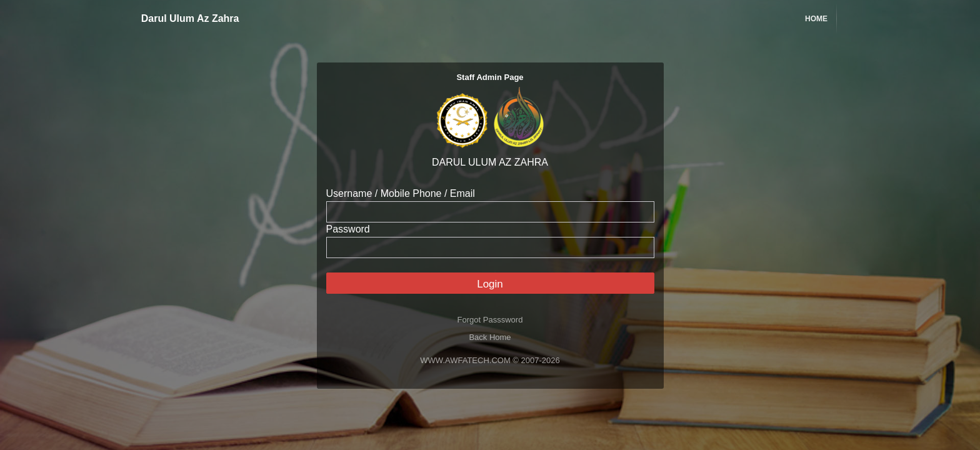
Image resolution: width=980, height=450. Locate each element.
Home (816, 19)
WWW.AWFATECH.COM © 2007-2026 (490, 360)
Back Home (490, 337)
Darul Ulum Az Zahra (183, 18)
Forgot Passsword (490, 320)
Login (490, 284)
